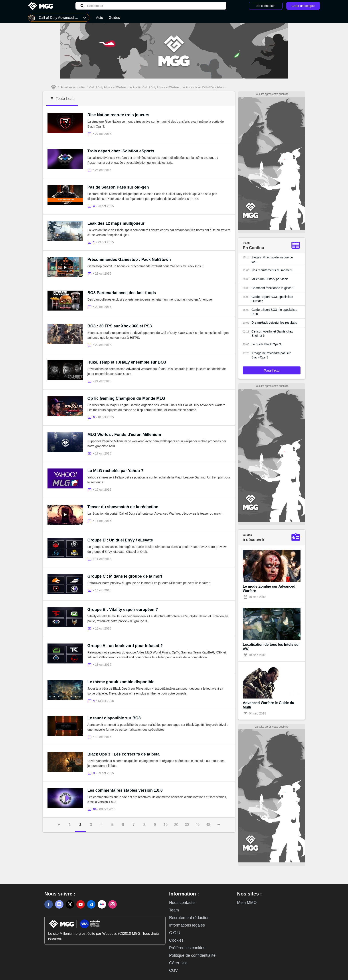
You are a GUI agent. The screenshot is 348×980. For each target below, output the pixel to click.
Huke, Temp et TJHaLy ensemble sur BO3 (127, 362)
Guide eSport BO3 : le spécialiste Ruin (274, 312)
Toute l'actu (272, 370)
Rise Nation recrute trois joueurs (118, 115)
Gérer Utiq (178, 963)
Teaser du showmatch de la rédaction (123, 507)
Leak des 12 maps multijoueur (116, 223)
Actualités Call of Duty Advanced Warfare (154, 87)
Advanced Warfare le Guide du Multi (268, 705)
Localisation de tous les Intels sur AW (271, 647)
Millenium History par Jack (270, 279)
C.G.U (175, 933)
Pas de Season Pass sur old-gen (118, 187)
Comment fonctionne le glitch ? (273, 288)
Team (174, 910)
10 (166, 825)
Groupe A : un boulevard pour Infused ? (125, 646)
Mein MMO (247, 903)
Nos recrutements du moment (272, 270)
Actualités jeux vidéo (73, 87)
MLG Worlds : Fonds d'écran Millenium (124, 435)
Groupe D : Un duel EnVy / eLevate (120, 540)
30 (187, 825)
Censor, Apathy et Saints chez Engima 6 (272, 334)
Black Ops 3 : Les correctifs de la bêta (124, 754)
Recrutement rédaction (189, 918)
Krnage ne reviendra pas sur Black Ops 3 (271, 355)
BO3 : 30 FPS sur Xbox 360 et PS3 (120, 326)
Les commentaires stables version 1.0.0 (125, 790)
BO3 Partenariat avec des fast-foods (122, 293)
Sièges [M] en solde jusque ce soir (272, 259)
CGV (173, 970)
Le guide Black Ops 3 (266, 344)
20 (176, 825)
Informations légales (187, 925)
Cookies (176, 940)
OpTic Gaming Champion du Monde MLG (126, 398)
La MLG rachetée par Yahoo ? (116, 471)
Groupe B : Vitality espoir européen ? (123, 610)
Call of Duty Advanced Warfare (107, 87)
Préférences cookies (187, 948)
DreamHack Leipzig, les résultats (274, 323)
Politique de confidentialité (192, 955)
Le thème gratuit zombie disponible (121, 682)
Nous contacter (183, 903)
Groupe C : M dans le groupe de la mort (125, 576)
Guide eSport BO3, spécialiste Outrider (272, 299)
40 (198, 825)
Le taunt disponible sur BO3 (114, 718)
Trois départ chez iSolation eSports (121, 151)
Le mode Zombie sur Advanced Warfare (269, 589)
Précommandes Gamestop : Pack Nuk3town (129, 260)
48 (208, 825)
